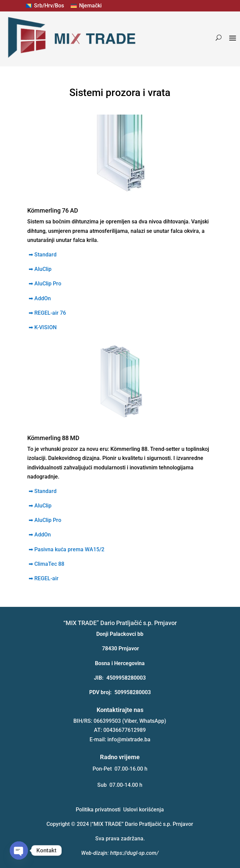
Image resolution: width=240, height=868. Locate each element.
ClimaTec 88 (46, 564)
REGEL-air (43, 578)
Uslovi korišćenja (144, 810)
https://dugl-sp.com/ (134, 853)
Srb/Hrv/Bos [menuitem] (49, 6)
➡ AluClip (40, 506)
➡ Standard (43, 255)
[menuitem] (45, 6)
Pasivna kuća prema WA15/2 (66, 549)
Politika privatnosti (98, 810)
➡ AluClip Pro (45, 520)
